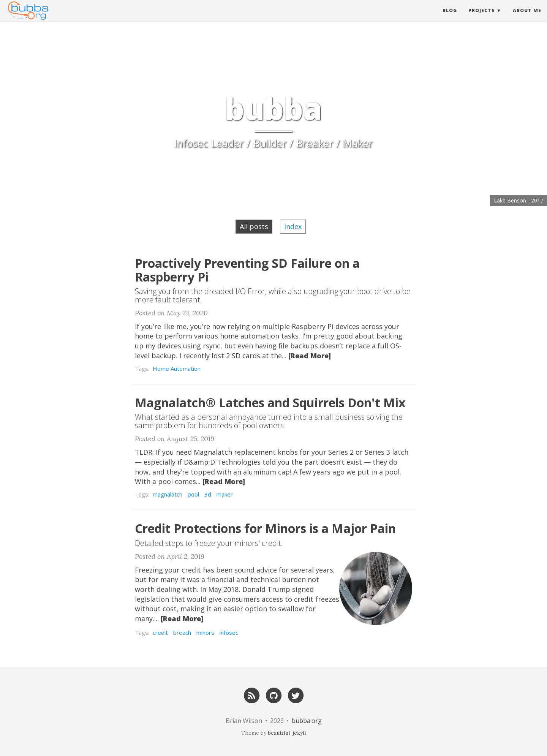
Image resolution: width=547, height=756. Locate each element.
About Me (527, 17)
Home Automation (177, 369)
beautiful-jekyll (287, 733)
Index (293, 226)
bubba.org (307, 721)
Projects (482, 17)
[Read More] (310, 356)
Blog (450, 17)
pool (193, 494)
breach (182, 633)
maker (225, 494)
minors (205, 633)
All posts (254, 226)
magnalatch (168, 494)
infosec (229, 633)
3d (208, 494)
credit (160, 633)
